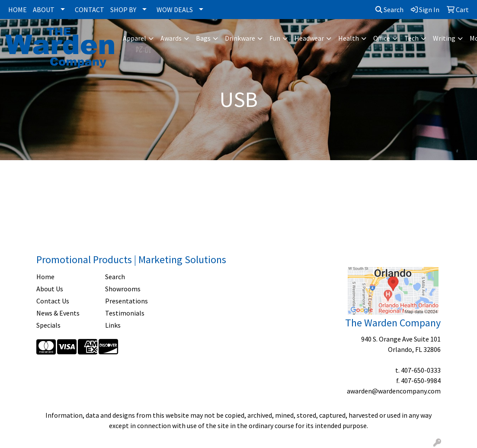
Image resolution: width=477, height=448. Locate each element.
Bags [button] (203, 38)
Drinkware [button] (240, 38)
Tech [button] (411, 38)
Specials (48, 325)
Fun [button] (275, 38)
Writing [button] (444, 38)
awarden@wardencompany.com (394, 391)
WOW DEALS (175, 10)
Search (389, 10)
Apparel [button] (134, 38)
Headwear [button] (309, 38)
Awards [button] (171, 38)
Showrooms (123, 289)
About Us (50, 289)
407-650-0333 (421, 370)
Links (113, 325)
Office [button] (382, 38)
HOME (18, 10)
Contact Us (53, 301)
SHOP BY (123, 10)
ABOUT (44, 10)
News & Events (58, 313)
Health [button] (349, 38)
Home (45, 277)
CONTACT (90, 10)
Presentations (126, 301)
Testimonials (125, 313)
